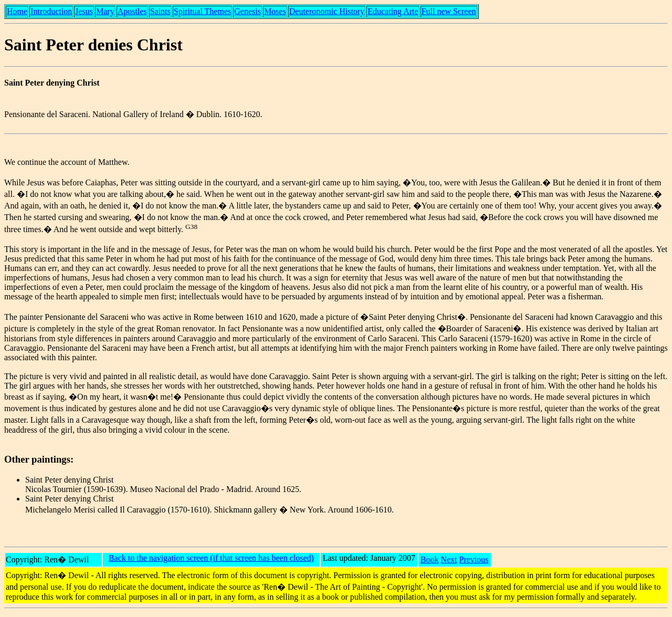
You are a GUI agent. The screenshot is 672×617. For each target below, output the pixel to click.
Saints (160, 11)
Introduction (51, 11)
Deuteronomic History (327, 11)
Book (430, 560)
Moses (275, 11)
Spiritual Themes (202, 11)
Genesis (248, 11)
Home (17, 11)
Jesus (84, 11)
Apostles (132, 11)
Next (449, 560)
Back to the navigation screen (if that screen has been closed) (211, 558)
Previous (474, 560)
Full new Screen (449, 11)
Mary (105, 11)
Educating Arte (393, 11)
